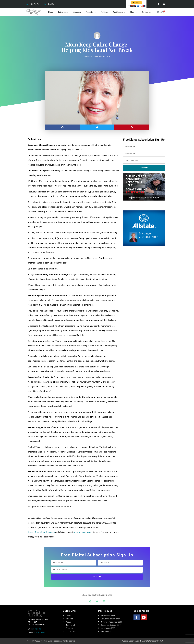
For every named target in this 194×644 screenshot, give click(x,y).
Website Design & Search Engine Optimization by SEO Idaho (145, 641)
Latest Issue (63, 12)
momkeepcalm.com (83, 532)
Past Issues (119, 12)
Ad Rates (104, 12)
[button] (62, 127)
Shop (133, 12)
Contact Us (146, 12)
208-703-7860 (39, 633)
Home (51, 12)
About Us (91, 12)
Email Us (37, 629)
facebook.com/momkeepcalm (41, 532)
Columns (77, 12)
